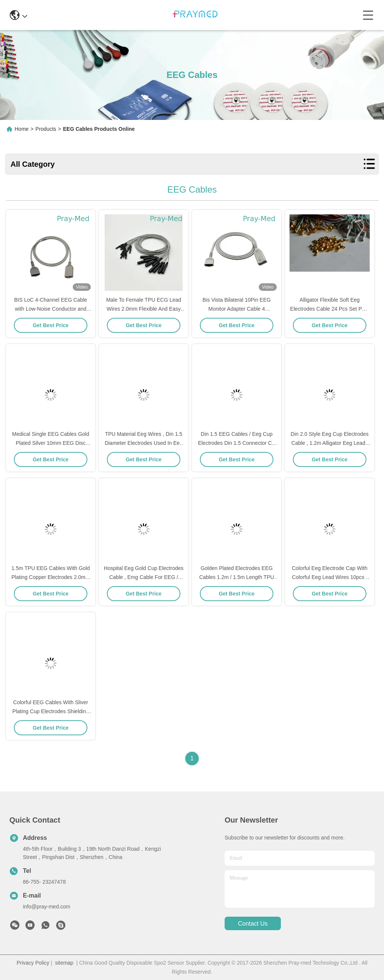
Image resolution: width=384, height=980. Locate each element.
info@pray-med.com (46, 907)
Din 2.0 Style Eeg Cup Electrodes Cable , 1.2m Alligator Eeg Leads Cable (330, 443)
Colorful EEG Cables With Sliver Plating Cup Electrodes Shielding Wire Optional (51, 711)
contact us (253, 924)
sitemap (64, 963)
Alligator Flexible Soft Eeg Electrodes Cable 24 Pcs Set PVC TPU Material (330, 309)
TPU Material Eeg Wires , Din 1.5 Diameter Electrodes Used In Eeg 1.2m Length (144, 443)
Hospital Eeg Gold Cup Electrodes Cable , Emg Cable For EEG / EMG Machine (144, 577)
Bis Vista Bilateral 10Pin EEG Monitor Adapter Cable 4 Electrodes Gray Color (237, 309)
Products (46, 129)
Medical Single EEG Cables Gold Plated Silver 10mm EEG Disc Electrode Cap (50, 443)
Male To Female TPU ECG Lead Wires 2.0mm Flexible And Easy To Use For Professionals (144, 309)
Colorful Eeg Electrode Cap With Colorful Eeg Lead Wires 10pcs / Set (330, 577)
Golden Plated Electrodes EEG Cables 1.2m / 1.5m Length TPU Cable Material (237, 577)
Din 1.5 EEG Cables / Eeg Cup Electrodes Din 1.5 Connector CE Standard (237, 443)
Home (22, 129)
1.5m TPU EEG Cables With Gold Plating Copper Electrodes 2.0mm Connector (50, 577)
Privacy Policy (33, 963)
